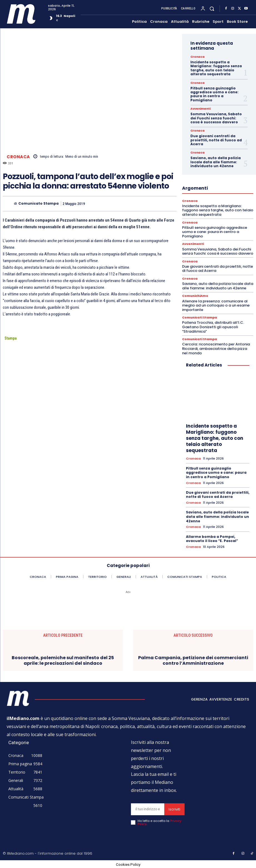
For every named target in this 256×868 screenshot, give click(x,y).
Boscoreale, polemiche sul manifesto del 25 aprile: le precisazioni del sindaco (63, 660)
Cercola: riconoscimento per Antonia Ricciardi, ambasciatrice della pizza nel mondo (216, 348)
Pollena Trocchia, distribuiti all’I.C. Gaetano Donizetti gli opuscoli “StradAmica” (213, 327)
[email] (148, 809)
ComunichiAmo (195, 296)
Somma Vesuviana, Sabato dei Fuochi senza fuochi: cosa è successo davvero (216, 118)
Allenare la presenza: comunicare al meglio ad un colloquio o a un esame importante (216, 305)
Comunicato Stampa (38, 204)
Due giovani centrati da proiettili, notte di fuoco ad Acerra (216, 140)
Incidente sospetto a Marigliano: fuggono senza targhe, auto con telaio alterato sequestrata (216, 68)
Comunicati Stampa (200, 318)
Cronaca (18, 157)
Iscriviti (174, 809)
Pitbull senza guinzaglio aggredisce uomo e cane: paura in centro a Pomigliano (214, 94)
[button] (212, 9)
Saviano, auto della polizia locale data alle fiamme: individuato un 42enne (216, 162)
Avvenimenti (200, 109)
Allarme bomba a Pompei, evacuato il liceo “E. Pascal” (212, 538)
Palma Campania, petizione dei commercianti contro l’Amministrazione (193, 660)
